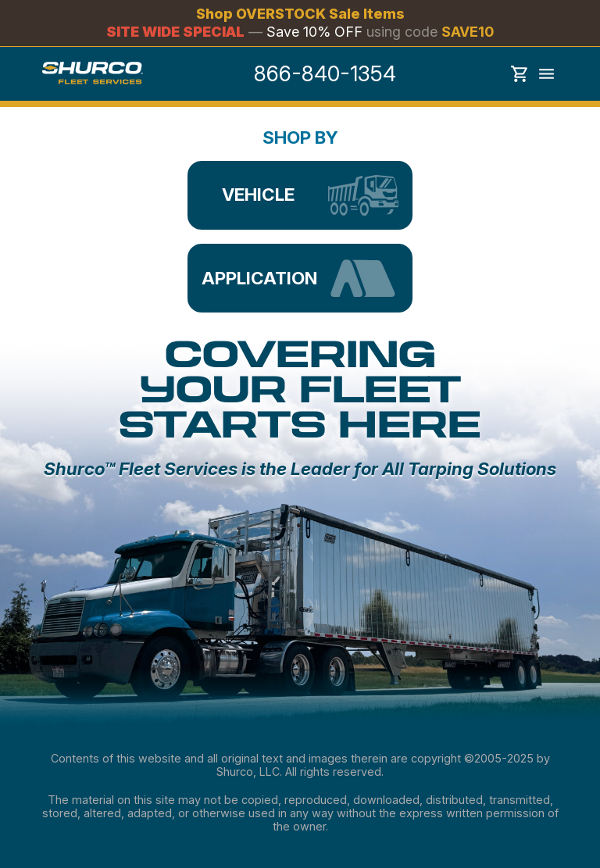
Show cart (520, 74)
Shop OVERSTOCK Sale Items (300, 14)
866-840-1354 (325, 74)
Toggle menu (547, 74)
